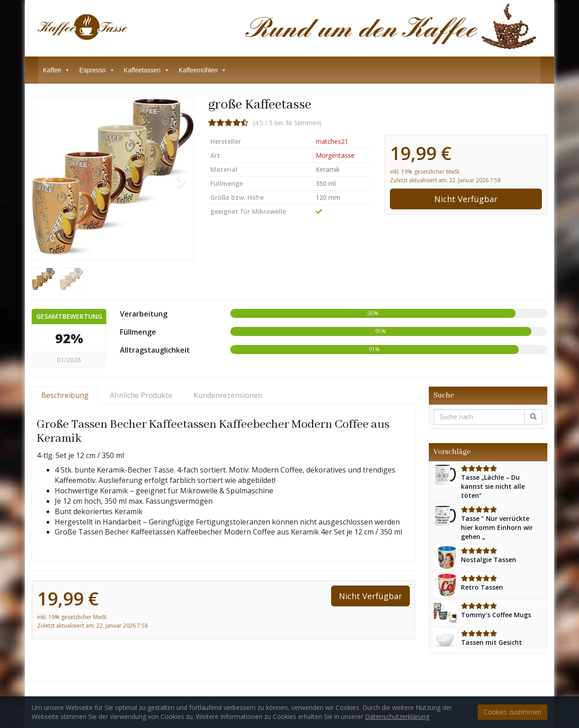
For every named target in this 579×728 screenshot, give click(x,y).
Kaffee (57, 70)
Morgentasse (335, 155)
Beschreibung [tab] (65, 395)
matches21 (332, 141)
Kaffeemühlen (203, 70)
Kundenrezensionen (228, 395)
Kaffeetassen (147, 70)
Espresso (97, 70)
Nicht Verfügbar (466, 199)
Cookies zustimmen (513, 712)
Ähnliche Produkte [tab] (141, 395)
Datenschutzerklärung (397, 716)
